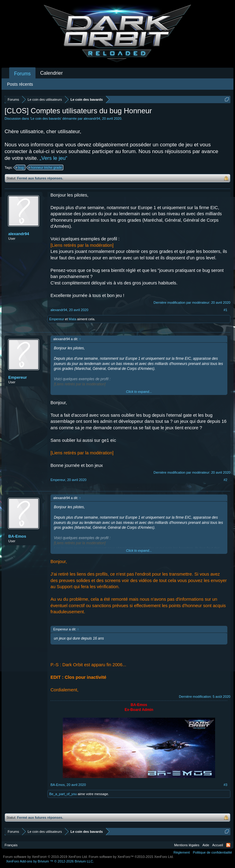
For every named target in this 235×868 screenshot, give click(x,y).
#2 (226, 480)
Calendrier (51, 73)
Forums (22, 74)
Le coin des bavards (46, 118)
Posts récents (20, 84)
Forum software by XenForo (45, 857)
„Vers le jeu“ (53, 158)
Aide (206, 845)
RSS (228, 845)
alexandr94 (92, 118)
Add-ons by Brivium (50, 861)
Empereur (57, 319)
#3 (226, 785)
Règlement (182, 852)
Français (11, 845)
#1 (226, 310)
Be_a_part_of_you (63, 794)
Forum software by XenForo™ (131, 857)
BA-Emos (17, 536)
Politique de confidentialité (212, 852)
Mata (73, 319)
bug (20, 167)
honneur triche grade (46, 167)
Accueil (218, 845)
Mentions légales (187, 845)
